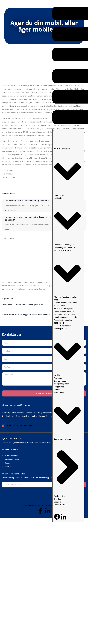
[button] (68, 66)
